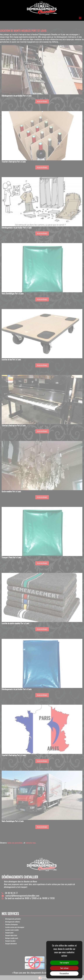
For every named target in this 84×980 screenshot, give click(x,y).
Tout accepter (64, 963)
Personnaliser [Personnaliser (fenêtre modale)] (64, 973)
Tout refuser (64, 968)
